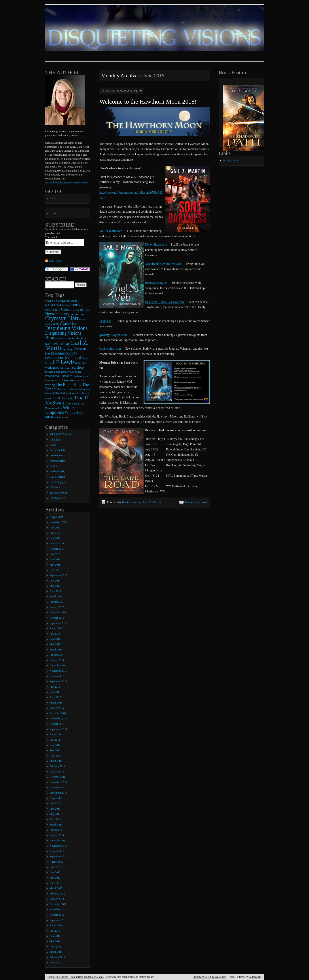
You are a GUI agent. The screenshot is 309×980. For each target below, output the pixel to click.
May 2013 (55, 814)
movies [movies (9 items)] (49, 372)
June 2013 (55, 809)
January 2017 (57, 607)
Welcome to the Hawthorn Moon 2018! (148, 102)
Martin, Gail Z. (231, 160)
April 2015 (55, 697)
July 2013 (55, 803)
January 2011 (57, 963)
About (53, 198)
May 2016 (55, 644)
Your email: (51, 237)
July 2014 (55, 740)
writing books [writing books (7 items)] (61, 417)
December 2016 (58, 612)
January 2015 (57, 708)
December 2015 (58, 665)
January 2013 (57, 835)
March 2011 (56, 952)
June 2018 (55, 559)
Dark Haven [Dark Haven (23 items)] (71, 324)
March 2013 (56, 825)
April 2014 (55, 756)
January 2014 (57, 772)
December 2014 (58, 713)
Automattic (255, 977)
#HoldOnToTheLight (61, 434)
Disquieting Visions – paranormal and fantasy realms (76, 977)
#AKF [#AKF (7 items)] (48, 301)
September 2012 (58, 856)
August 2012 (57, 862)
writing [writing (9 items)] (49, 417)
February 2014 (57, 766)
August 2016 (57, 628)
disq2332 (110, 91)
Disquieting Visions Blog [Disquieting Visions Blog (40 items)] (63, 335)
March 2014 (56, 761)
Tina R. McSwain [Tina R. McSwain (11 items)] (63, 398)
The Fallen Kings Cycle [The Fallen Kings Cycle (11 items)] (70, 393)
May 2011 (55, 941)
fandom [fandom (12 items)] (71, 338)
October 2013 (57, 787)
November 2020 (58, 522)
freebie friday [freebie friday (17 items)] (60, 344)
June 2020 (55, 528)
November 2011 (58, 909)
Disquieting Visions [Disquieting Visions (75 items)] (67, 328)
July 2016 (55, 634)
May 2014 (55, 750)
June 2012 (55, 872)
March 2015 (56, 703)
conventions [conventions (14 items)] (76, 314)
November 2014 (58, 719)
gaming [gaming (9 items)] (68, 349)
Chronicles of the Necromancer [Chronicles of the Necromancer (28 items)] (67, 312)
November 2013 (58, 782)
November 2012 (58, 846)
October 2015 (57, 676)
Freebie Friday (57, 471)
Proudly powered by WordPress (210, 977)
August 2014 (57, 734)
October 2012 (57, 851)
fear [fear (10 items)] (48, 344)
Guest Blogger (57, 482)
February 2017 (57, 602)
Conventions (56, 456)
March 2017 (56, 597)
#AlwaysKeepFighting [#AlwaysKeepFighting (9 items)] (65, 301)
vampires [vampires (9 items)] (57, 408)
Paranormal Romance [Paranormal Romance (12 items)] (59, 376)
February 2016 (57, 655)
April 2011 (55, 947)
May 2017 (55, 586)
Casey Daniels (57, 450)
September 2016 (58, 623)
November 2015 (58, 671)
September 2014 (58, 729)
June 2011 (55, 936)
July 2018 (55, 554)
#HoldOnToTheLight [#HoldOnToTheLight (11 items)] (58, 305)
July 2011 (55, 931)
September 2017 (58, 575)
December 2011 (58, 904)
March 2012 (56, 888)
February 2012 (57, 894)
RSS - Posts (55, 261)
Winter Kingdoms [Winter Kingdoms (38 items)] (60, 410)
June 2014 (55, 745)
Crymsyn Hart (57, 461)
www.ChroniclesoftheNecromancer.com (67, 183)
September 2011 (58, 920)
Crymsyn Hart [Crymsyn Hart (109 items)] (62, 318)
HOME (54, 213)
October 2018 (57, 549)
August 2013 (57, 798)
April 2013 (55, 819)
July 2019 (55, 533)
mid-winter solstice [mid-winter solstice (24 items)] (68, 367)
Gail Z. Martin (152, 502)
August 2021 (57, 517)
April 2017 (55, 591)
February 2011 (57, 957)
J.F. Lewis (55, 487)
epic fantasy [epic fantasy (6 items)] (60, 338)
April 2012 (55, 883)
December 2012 (58, 841)
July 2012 (55, 867)
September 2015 (58, 681)
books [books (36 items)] (77, 305)
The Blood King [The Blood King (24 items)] (69, 385)
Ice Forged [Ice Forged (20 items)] (73, 358)
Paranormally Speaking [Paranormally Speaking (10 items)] (67, 372)
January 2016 (57, 660)
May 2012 (55, 878)
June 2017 (55, 581)
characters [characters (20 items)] (53, 310)
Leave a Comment (196, 502)
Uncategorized (57, 498)
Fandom (136, 502)
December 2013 (58, 777)
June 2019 (55, 538)
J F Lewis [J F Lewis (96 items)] (64, 362)
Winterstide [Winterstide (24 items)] (74, 412)
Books (126, 502)
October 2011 (57, 915)
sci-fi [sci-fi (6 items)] (61, 380)
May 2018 (55, 565)
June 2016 (55, 639)
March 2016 (56, 650)
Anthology (55, 440)
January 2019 (57, 543)
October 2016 (57, 618)
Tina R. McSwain (59, 493)
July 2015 (55, 687)
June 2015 (55, 692)
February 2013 (57, 830)
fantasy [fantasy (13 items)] (82, 338)
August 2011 (56, 925)
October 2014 (57, 724)
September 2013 (58, 793)
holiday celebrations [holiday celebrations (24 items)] (61, 355)
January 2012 (57, 899)
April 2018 (55, 570)
